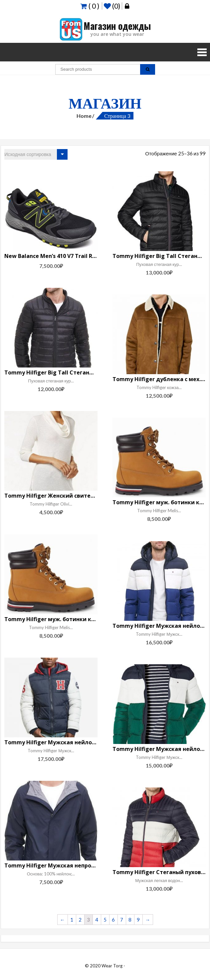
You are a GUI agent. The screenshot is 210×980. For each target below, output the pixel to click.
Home (84, 116)
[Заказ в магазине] (36, 154)
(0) (112, 6)
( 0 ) (90, 6)
